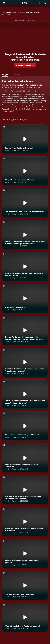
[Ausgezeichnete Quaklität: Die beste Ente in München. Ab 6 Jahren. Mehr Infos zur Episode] (25, 522)
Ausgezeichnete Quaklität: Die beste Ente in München (22, 13)
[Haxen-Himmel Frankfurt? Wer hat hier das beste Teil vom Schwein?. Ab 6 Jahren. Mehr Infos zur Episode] (25, 394)
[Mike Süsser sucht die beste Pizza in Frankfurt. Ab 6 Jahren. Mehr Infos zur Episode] (25, 458)
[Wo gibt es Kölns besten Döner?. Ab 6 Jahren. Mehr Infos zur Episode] (25, 171)
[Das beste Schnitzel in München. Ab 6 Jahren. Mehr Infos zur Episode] (25, 585)
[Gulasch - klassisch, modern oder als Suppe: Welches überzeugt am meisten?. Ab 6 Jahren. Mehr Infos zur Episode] (25, 235)
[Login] (45, 3)
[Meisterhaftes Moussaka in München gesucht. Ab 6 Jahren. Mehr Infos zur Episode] (25, 554)
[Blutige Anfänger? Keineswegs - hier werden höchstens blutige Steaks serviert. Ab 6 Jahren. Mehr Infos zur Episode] (25, 330)
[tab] (6, 75)
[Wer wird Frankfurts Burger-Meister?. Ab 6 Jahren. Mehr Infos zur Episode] (25, 426)
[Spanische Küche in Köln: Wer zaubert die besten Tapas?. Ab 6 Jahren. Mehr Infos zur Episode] (25, 267)
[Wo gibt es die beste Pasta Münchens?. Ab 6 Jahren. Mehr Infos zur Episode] (25, 617)
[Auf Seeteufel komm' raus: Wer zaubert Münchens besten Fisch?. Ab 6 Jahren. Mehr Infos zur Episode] (25, 490)
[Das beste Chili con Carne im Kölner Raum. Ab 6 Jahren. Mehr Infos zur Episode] (25, 203)
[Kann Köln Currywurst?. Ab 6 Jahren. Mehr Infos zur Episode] (25, 298)
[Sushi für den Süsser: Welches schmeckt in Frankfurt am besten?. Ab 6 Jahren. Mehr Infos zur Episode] (25, 362)
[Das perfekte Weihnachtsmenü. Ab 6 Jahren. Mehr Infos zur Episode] (25, 139)
